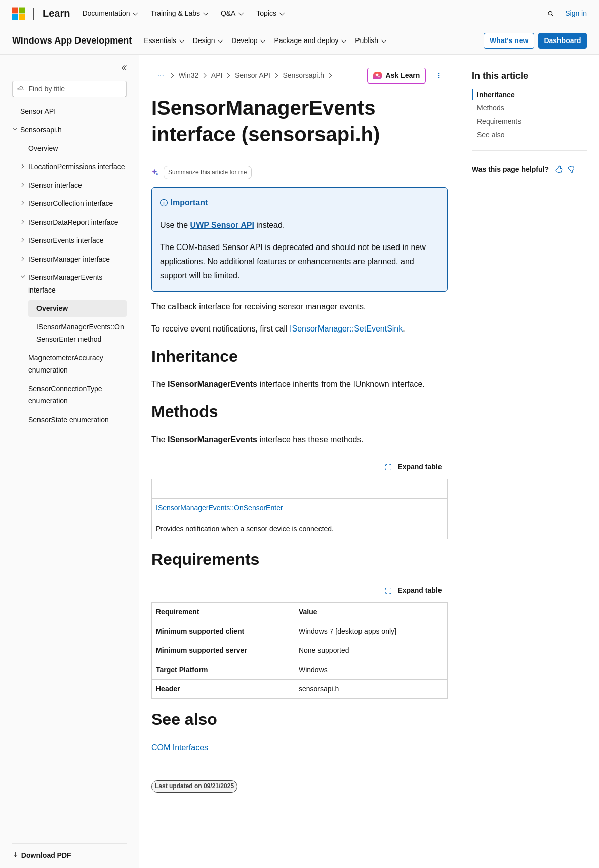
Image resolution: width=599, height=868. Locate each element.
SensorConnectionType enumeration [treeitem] (65, 395)
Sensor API (253, 75)
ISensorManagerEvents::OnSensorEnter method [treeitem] (80, 333)
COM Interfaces (180, 747)
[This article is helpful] (559, 169)
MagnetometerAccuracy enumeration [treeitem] (66, 364)
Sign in (576, 13)
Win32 (189, 75)
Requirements (499, 121)
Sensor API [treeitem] (38, 111)
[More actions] (439, 76)
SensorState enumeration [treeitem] (69, 420)
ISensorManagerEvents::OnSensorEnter (219, 508)
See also (491, 135)
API (217, 75)
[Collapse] (124, 68)
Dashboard (562, 40)
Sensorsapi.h (303, 75)
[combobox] (69, 89)
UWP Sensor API (222, 225)
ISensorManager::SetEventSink (346, 329)
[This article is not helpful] (571, 169)
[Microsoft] (19, 14)
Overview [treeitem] (43, 148)
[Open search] (551, 14)
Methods (491, 108)
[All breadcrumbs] (160, 76)
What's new (509, 40)
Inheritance (496, 95)
